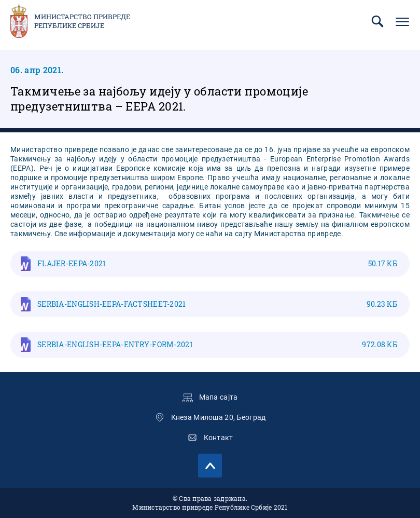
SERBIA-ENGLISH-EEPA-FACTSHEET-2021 (217, 304)
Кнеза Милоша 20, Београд (219, 417)
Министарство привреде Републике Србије (82, 21)
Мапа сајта (219, 397)
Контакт (219, 438)
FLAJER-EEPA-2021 (217, 263)
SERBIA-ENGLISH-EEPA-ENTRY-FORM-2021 (217, 344)
